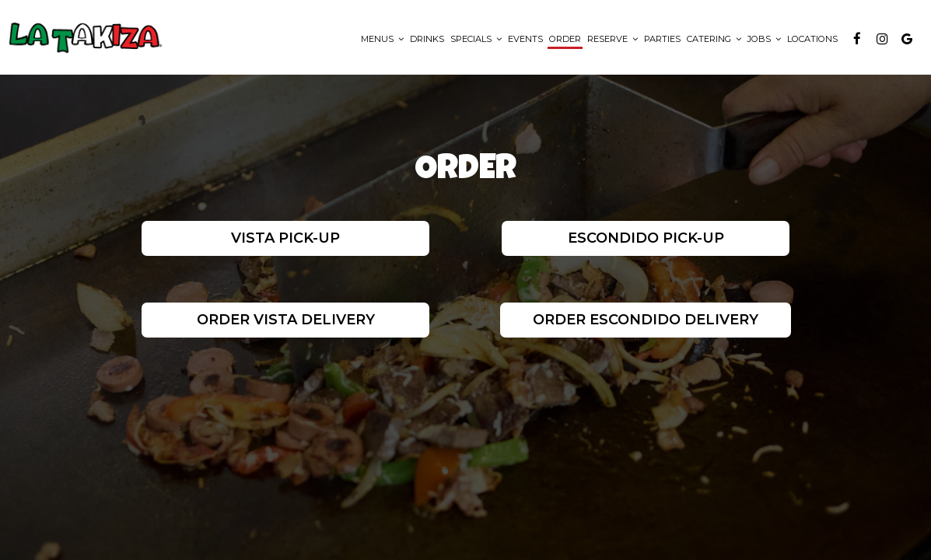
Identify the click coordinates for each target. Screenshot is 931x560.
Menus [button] (382, 39)
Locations (812, 39)
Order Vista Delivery (285, 320)
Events (525, 39)
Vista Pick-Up (285, 238)
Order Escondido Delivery (646, 320)
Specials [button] (476, 39)
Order (565, 39)
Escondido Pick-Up (646, 238)
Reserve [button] (612, 39)
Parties (662, 39)
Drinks (427, 39)
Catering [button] (714, 39)
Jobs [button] (764, 39)
